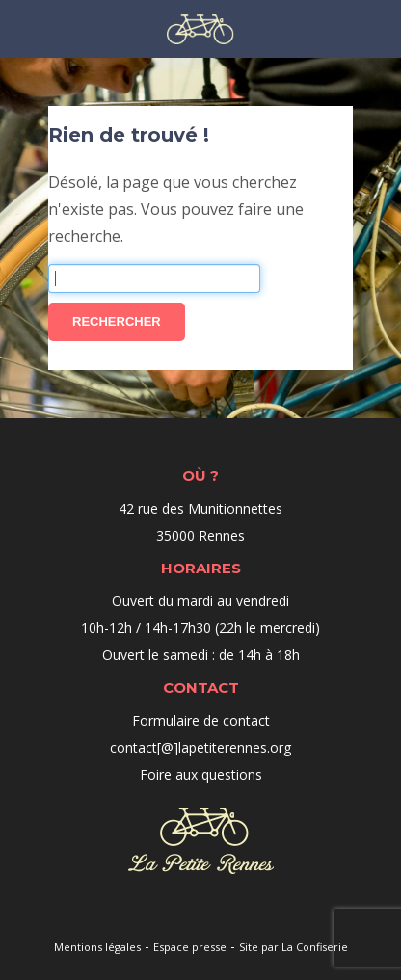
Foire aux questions (201, 774)
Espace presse (190, 947)
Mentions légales (97, 947)
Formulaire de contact (201, 720)
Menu (22, 27)
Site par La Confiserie (294, 947)
